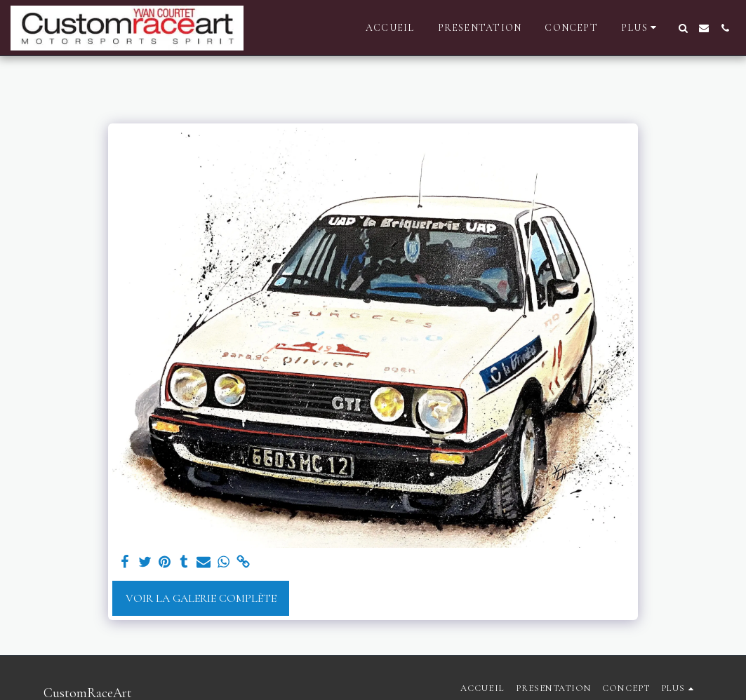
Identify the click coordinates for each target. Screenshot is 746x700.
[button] (683, 28)
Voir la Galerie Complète (201, 598)
